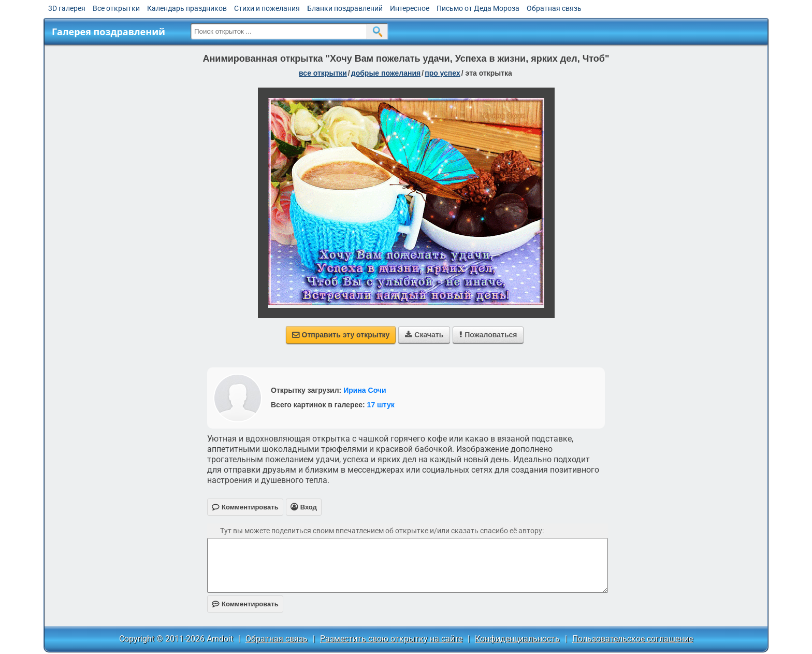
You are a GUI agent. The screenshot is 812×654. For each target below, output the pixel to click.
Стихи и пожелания (267, 8)
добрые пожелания (386, 73)
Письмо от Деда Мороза (478, 8)
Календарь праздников (187, 8)
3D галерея (67, 8)
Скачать (424, 335)
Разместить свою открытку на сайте (391, 639)
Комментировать (245, 604)
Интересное (410, 8)
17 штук (381, 405)
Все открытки (116, 8)
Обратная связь (554, 8)
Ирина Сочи (365, 390)
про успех (443, 73)
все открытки (323, 73)
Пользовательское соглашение (633, 639)
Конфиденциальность (517, 639)
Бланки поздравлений (345, 8)
